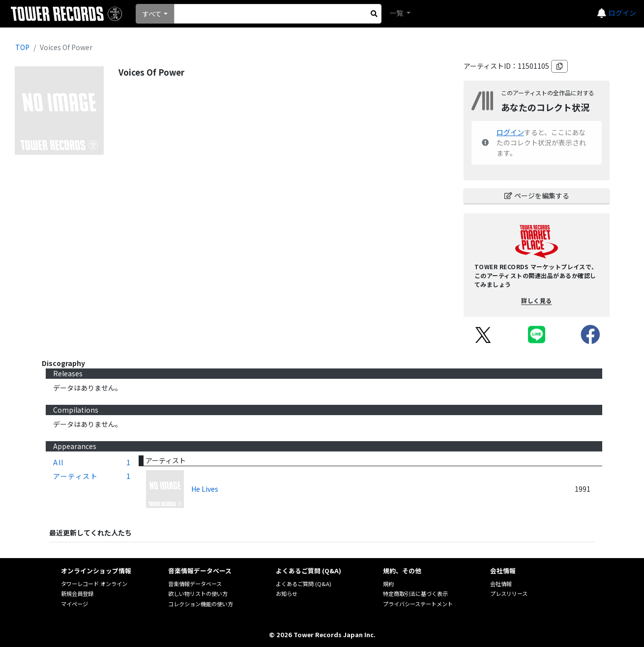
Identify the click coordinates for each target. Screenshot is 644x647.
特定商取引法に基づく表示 (415, 593)
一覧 (397, 13)
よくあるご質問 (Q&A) (304, 584)
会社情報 (501, 584)
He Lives (205, 489)
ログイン (622, 13)
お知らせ (287, 593)
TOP (22, 47)
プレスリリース (509, 593)
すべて (152, 14)
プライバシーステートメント (418, 604)
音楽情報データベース (195, 584)
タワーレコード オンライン (94, 584)
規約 (388, 584)
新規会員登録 (77, 593)
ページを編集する (537, 196)
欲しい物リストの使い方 (198, 593)
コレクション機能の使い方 (201, 604)
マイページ (74, 604)
